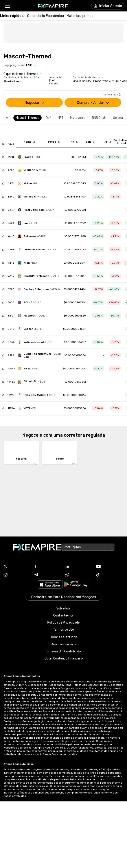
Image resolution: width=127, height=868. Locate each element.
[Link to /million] (75, 183)
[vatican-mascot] (36, 342)
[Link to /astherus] (75, 236)
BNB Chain (99, 118)
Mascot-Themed (28, 118)
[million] (28, 183)
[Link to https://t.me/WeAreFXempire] (48, 575)
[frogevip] (30, 157)
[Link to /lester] (75, 329)
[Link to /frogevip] (78, 157)
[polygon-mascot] (38, 395)
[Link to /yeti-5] (75, 408)
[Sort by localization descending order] (29, 142)
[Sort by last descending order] (54, 142)
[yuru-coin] (33, 170)
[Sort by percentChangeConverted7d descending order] (108, 142)
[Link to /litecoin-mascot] (75, 250)
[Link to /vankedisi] (75, 197)
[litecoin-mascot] (38, 250)
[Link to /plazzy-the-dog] (75, 210)
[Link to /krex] (75, 263)
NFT (61, 118)
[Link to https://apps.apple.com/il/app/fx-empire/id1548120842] (50, 585)
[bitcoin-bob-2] (32, 382)
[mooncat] (34, 316)
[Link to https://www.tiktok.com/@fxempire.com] (110, 575)
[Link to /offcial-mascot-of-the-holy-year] (75, 223)
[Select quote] (31, 65)
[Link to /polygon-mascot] (75, 395)
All (8, 118)
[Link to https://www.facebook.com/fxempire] (48, 567)
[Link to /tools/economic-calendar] (45, 16)
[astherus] (34, 236)
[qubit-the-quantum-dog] (41, 355)
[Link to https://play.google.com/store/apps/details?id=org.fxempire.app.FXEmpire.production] (76, 585)
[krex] (29, 263)
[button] (7, 6)
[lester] (32, 329)
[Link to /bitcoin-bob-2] (75, 382)
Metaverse (78, 118)
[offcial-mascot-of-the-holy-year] (29, 223)
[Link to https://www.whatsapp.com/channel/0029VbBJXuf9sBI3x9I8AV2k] (79, 575)
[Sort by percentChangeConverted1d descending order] (90, 142)
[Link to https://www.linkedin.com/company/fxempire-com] (79, 567)
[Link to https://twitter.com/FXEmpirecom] (17, 567)
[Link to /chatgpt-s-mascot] (75, 276)
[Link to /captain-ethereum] (75, 289)
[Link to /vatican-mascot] (75, 342)
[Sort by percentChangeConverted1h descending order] (75, 142)
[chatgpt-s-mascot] (40, 276)
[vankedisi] (34, 197)
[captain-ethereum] (40, 289)
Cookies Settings (63, 637)
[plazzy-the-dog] (37, 210)
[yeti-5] (28, 408)
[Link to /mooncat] (75, 316)
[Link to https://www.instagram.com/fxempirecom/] (17, 575)
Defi (49, 118)
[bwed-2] (30, 369)
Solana (118, 118)
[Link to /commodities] (80, 16)
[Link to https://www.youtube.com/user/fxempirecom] (110, 567)
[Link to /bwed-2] (74, 369)
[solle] (31, 302)
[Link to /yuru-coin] (80, 170)
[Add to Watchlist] (3, 144)
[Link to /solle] (75, 302)
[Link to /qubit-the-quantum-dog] (75, 355)
